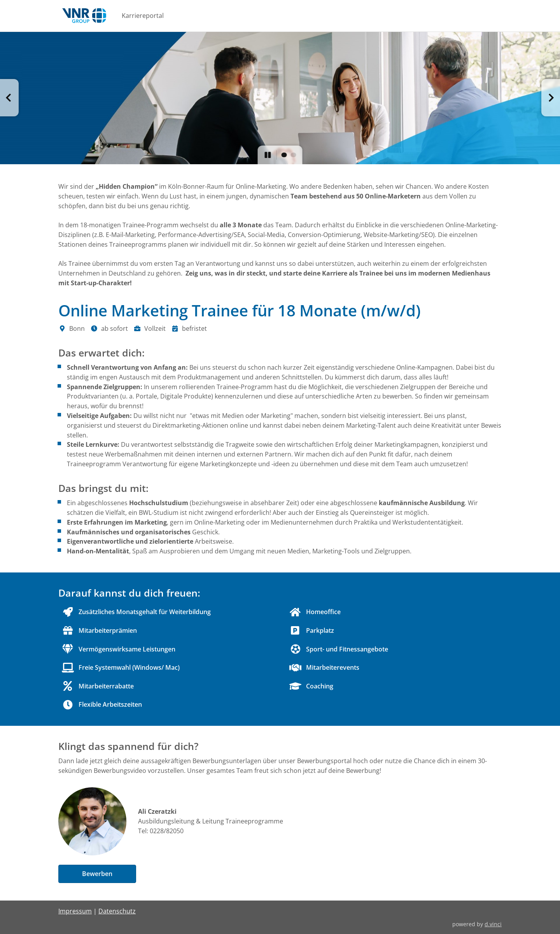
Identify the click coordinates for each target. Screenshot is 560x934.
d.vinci (493, 924)
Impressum (75, 911)
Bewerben (97, 874)
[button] (9, 98)
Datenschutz (117, 911)
